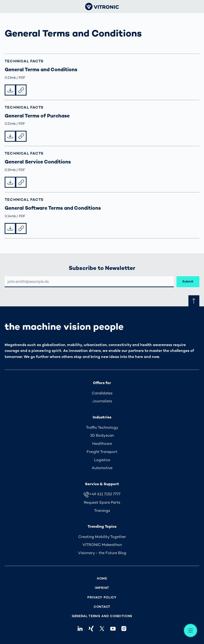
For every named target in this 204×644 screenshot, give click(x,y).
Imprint (102, 588)
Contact (102, 607)
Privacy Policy (102, 597)
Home (102, 579)
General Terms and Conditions (102, 616)
